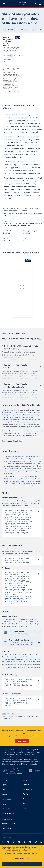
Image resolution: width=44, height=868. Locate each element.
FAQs (23, 774)
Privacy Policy (17, 854)
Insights (4, 804)
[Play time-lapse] (5, 85)
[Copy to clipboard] (36, 512)
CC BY (23, 97)
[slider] (15, 85)
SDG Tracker (6, 819)
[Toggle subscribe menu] (40, 4)
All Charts (24, 30)
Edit (39, 47)
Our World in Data (22, 4)
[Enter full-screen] (39, 97)
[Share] (35, 97)
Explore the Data (8, 30)
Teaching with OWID (9, 824)
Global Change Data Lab (33, 760)
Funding (26, 804)
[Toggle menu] (4, 4)
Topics (4, 795)
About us (26, 795)
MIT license (24, 770)
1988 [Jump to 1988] (10, 85)
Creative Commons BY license (14, 481)
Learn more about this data (22, 90)
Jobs (25, 814)
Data (3, 800)
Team (25, 809)
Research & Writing (8, 834)
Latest (4, 814)
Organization (27, 800)
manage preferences (30, 854)
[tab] (5, 47)
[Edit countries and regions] (38, 47)
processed (11, 226)
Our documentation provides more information (18, 667)
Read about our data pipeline (12, 441)
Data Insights (6, 839)
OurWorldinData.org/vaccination (12, 97)
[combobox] (35, 4)
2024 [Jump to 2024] (38, 85)
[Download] (31, 97)
